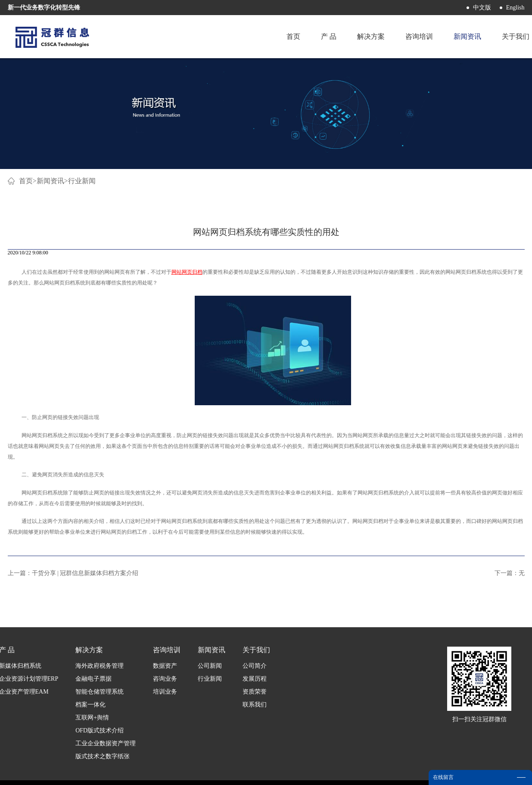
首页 (293, 36)
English (515, 8)
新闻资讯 (50, 181)
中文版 (482, 8)
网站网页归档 (187, 272)
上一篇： (73, 573)
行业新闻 (82, 181)
